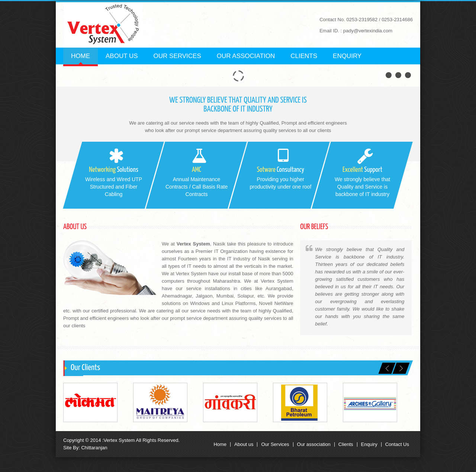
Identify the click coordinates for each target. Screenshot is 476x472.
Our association (314, 444)
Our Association (246, 56)
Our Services (177, 56)
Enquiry (347, 56)
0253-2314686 (397, 20)
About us (122, 56)
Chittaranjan (94, 448)
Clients (304, 56)
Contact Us (397, 444)
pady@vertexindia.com (368, 31)
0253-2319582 (362, 20)
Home (81, 56)
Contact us (126, 73)
